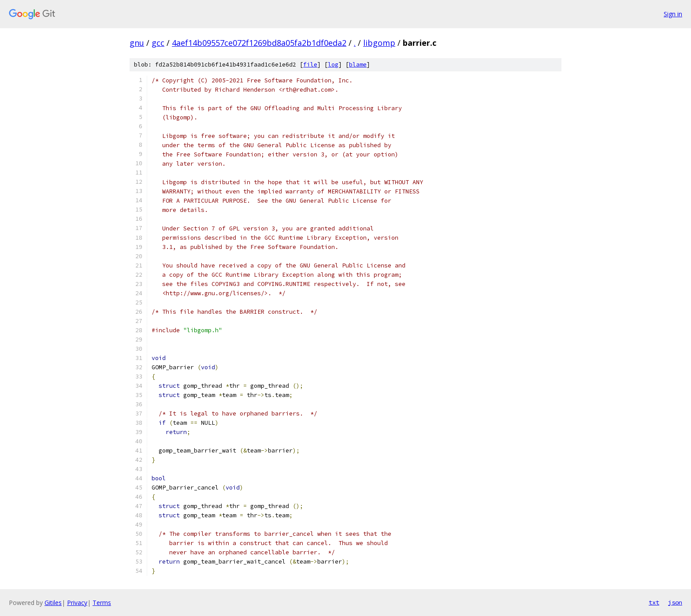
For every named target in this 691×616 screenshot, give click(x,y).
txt (654, 602)
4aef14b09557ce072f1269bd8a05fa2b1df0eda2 (259, 43)
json (675, 602)
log (333, 65)
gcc (158, 43)
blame (358, 65)
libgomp (379, 43)
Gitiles (53, 603)
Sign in (673, 14)
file (310, 65)
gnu (137, 43)
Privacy (77, 603)
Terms (102, 603)
